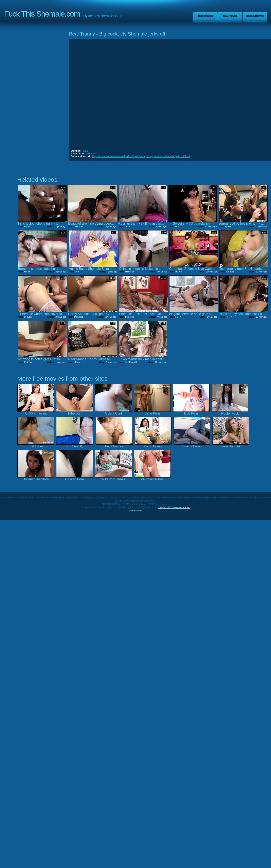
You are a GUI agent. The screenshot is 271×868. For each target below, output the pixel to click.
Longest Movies (255, 16)
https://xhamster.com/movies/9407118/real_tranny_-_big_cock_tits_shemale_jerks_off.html (141, 156)
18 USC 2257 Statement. (170, 507)
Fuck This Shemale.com (42, 14)
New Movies (230, 16)
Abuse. (186, 507)
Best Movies (205, 16)
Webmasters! (135, 511)
